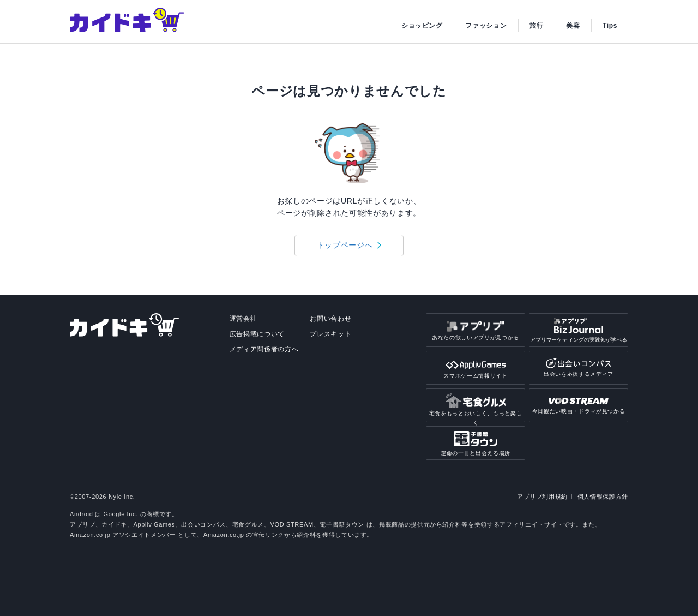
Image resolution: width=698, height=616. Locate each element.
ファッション (486, 26)
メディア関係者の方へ (264, 349)
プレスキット (330, 334)
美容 (573, 26)
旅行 (536, 26)
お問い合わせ (330, 319)
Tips (610, 26)
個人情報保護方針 (603, 497)
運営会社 (243, 319)
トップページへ (345, 245)
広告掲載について (257, 334)
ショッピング (422, 26)
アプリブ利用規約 (542, 497)
